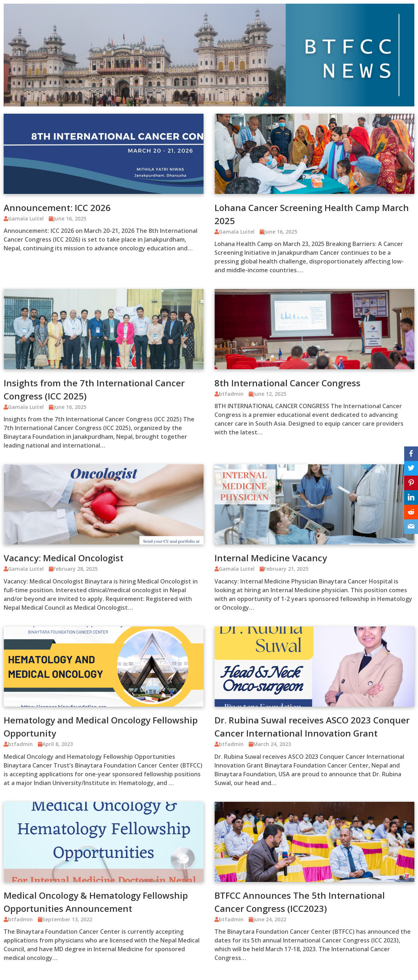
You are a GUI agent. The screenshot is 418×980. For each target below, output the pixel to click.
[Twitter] (411, 468)
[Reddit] (411, 512)
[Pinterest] (411, 483)
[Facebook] (411, 454)
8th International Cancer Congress (287, 383)
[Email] (411, 527)
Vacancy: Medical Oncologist (64, 558)
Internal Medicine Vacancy (271, 558)
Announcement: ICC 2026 (57, 208)
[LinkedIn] (411, 497)
